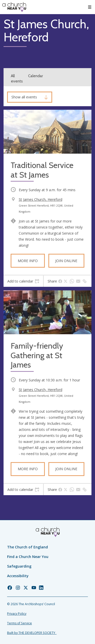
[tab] (23, 281)
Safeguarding (19, 566)
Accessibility (18, 576)
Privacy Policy (17, 614)
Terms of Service (20, 623)
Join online (66, 261)
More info (28, 261)
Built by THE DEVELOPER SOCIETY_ (32, 633)
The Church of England (27, 547)
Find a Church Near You (28, 557)
